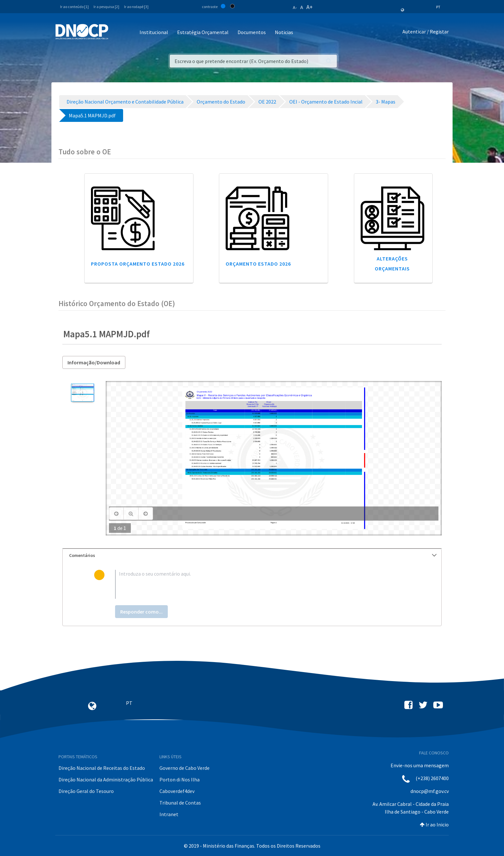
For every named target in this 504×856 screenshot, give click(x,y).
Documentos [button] (252, 32)
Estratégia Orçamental (203, 32)
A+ (310, 7)
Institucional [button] (154, 32)
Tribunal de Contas (180, 803)
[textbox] (262, 584)
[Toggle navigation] (117, 33)
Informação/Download (94, 362)
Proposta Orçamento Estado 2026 (138, 264)
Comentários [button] (253, 555)
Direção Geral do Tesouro (86, 791)
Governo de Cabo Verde (184, 768)
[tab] (252, 555)
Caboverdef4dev (177, 791)
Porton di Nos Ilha (180, 779)
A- (295, 7)
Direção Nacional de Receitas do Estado (102, 768)
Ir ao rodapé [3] (136, 7)
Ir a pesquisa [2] (106, 7)
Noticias (284, 32)
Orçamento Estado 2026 (258, 264)
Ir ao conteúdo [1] (74, 7)
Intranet (169, 814)
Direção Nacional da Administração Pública (106, 779)
